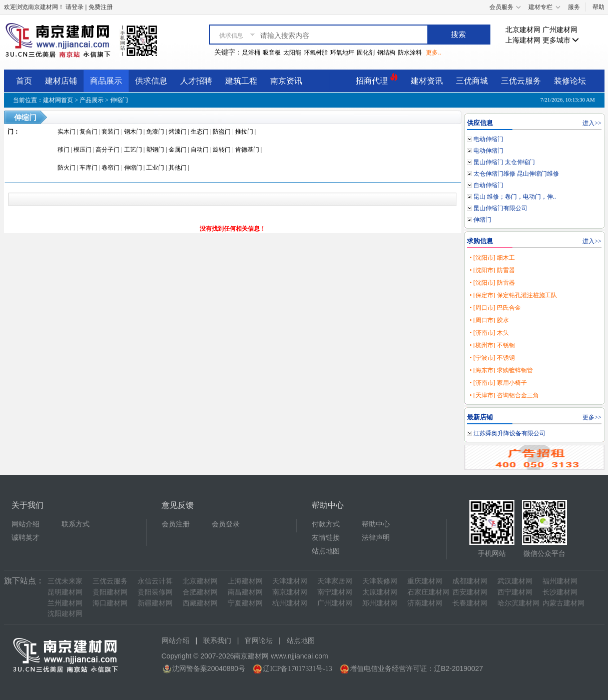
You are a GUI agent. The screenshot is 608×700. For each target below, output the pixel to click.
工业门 (155, 168)
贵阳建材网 (110, 592)
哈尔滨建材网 (518, 603)
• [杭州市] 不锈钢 (492, 345)
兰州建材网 (65, 603)
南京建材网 (290, 592)
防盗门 (222, 132)
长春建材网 (470, 603)
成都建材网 (470, 581)
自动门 (200, 150)
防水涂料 (410, 53)
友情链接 (326, 538)
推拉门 (244, 132)
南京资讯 (286, 81)
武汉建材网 (515, 581)
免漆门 (155, 132)
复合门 (89, 132)
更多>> (592, 417)
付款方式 (326, 524)
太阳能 (292, 53)
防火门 (67, 168)
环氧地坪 (342, 53)
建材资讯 (427, 81)
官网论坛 (259, 641)
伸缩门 (119, 100)
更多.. (433, 53)
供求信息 (151, 81)
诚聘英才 (26, 538)
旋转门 (222, 150)
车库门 (89, 168)
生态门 (200, 132)
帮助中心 (376, 524)
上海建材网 (523, 40)
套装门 (111, 132)
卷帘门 (111, 168)
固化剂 (366, 53)
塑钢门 (155, 150)
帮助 (598, 7)
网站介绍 (26, 524)
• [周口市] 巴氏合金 (495, 308)
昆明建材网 (65, 592)
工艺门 (133, 150)
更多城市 (561, 40)
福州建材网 (560, 581)
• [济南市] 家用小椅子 (498, 383)
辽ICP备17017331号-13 (297, 669)
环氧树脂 (316, 53)
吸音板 (272, 53)
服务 (574, 7)
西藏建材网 (200, 603)
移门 (64, 150)
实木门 (67, 132)
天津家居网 (335, 581)
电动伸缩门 (488, 139)
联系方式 (76, 524)
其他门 (178, 168)
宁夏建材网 (245, 603)
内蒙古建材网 (563, 603)
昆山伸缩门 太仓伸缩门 (504, 162)
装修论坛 (570, 81)
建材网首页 (58, 100)
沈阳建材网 (65, 614)
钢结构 (386, 53)
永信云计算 (155, 581)
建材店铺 (61, 81)
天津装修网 (380, 581)
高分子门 (108, 150)
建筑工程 (241, 81)
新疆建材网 (155, 603)
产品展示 (92, 100)
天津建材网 (290, 581)
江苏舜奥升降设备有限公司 (509, 433)
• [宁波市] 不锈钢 (492, 358)
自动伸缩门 (488, 185)
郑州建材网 (380, 603)
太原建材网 (380, 592)
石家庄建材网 (428, 592)
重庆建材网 (425, 581)
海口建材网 (110, 603)
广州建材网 (560, 30)
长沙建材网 (560, 592)
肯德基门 (247, 150)
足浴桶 (251, 53)
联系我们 (217, 641)
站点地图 (326, 551)
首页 (24, 81)
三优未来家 (65, 581)
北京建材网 (523, 30)
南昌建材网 (245, 592)
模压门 (83, 150)
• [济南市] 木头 (489, 333)
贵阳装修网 (155, 592)
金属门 (178, 150)
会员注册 (176, 524)
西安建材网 (470, 592)
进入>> (592, 123)
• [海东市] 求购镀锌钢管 (501, 370)
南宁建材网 (335, 592)
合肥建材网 (200, 592)
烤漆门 (178, 132)
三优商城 (472, 81)
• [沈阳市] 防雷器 (492, 270)
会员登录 (226, 524)
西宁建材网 (515, 592)
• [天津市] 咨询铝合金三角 (504, 395)
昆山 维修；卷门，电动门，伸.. (515, 197)
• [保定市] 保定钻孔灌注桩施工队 (513, 295)
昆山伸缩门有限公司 (500, 208)
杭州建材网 (290, 603)
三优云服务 (521, 81)
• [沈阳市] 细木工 (492, 258)
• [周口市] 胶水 (489, 320)
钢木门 (133, 132)
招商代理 (377, 79)
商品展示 (106, 81)
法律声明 (376, 538)
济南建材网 (425, 603)
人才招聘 (196, 81)
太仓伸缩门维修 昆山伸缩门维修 (516, 174)
